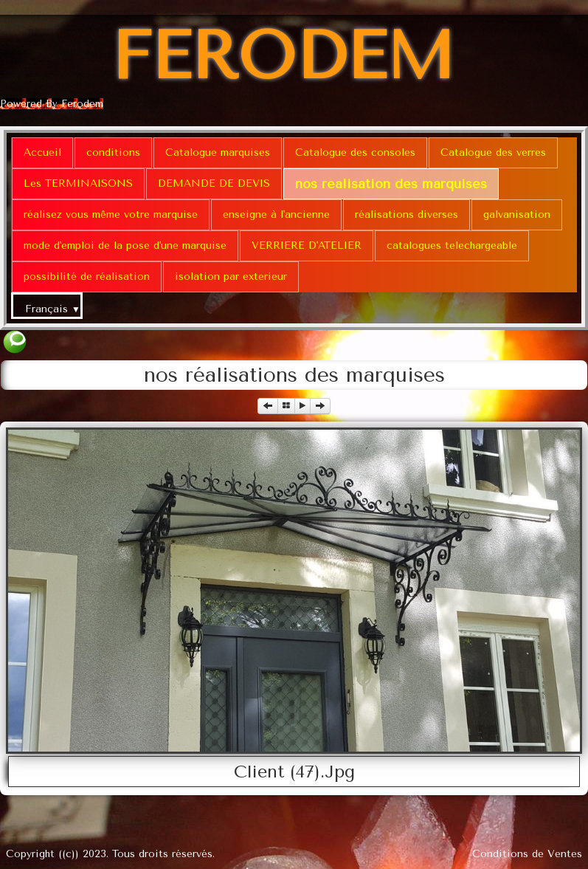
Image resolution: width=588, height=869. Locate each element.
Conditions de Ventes (527, 854)
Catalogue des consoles (355, 152)
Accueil (42, 152)
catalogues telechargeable (452, 245)
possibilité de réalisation (87, 276)
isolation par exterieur (231, 276)
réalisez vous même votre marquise (111, 214)
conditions (113, 152)
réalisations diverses (407, 214)
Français (53, 309)
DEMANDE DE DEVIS (214, 183)
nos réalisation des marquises (391, 184)
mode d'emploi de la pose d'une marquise (125, 245)
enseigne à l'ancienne (276, 214)
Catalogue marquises (218, 152)
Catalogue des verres (493, 152)
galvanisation (517, 214)
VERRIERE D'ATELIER (307, 245)
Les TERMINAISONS (78, 183)
